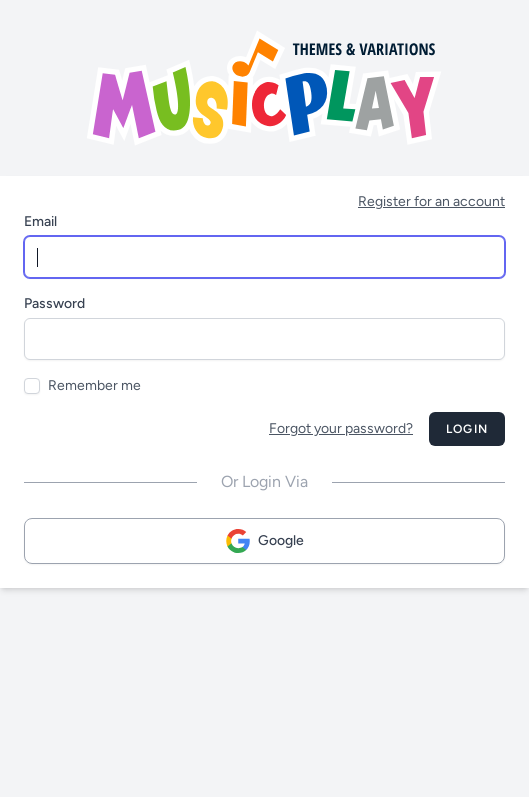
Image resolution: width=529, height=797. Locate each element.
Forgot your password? (341, 428)
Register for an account (431, 201)
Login (467, 429)
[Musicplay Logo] (264, 88)
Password (54, 303)
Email (40, 221)
